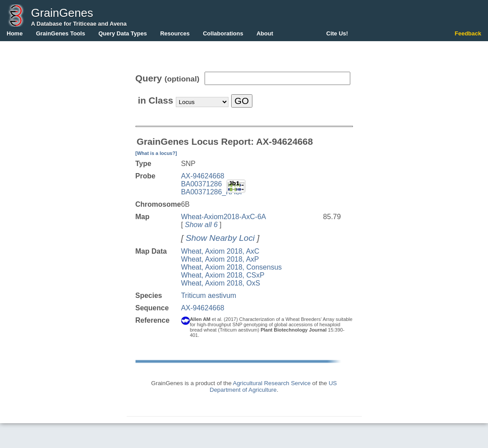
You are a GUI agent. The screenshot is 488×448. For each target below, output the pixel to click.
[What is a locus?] (156, 153)
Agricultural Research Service (272, 383)
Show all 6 (201, 225)
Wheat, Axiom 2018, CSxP (223, 275)
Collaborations (223, 33)
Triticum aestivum (209, 295)
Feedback (468, 33)
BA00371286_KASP (213, 192)
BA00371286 (202, 184)
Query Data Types (123, 33)
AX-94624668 (203, 176)
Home (15, 33)
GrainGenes (62, 13)
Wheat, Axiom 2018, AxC (220, 251)
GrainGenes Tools (60, 33)
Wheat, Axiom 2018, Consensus (232, 267)
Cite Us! (337, 33)
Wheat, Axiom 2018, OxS (221, 283)
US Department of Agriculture (273, 386)
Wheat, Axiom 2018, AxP (220, 259)
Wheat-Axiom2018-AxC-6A (224, 217)
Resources (175, 33)
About (265, 33)
